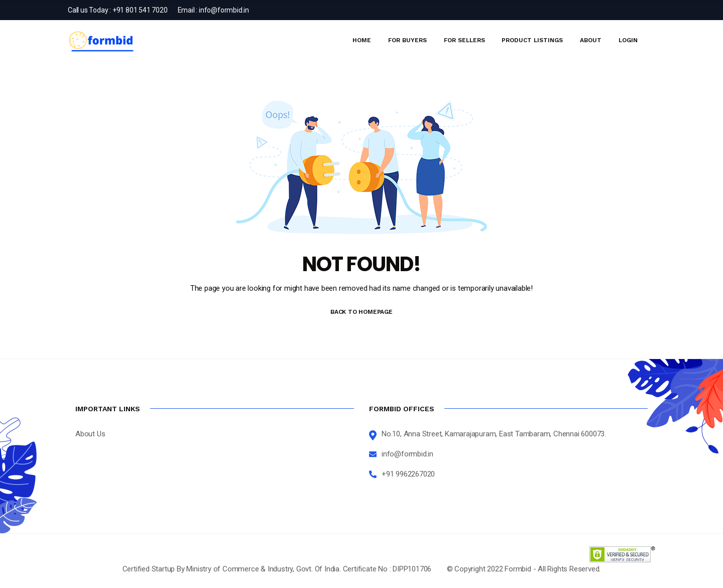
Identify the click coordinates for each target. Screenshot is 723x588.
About (591, 40)
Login (628, 40)
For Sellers (464, 40)
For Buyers (407, 40)
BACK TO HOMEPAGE (361, 312)
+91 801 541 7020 (140, 10)
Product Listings (532, 40)
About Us (90, 434)
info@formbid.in (224, 10)
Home (362, 40)
